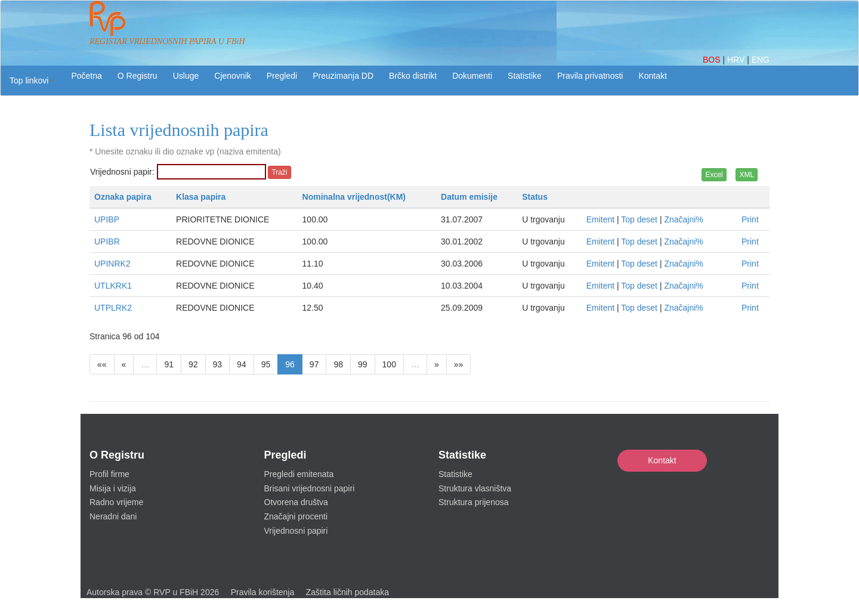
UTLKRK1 (113, 286)
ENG (761, 60)
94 (242, 364)
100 (389, 364)
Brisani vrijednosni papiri (310, 488)
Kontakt (662, 460)
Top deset (639, 219)
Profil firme (109, 474)
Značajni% (683, 219)
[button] (32, 81)
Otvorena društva (296, 502)
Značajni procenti (296, 516)
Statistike (525, 76)
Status (535, 197)
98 (338, 364)
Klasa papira (201, 197)
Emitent (600, 219)
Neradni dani (113, 516)
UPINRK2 (112, 264)
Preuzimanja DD (343, 76)
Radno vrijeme (116, 502)
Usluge (186, 76)
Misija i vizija (113, 488)
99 (363, 364)
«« (102, 364)
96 (290, 364)
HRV (737, 60)
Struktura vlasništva (475, 488)
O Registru (137, 76)
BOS (713, 60)
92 (193, 364)
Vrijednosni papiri (296, 531)
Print (750, 219)
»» (459, 364)
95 (266, 364)
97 (314, 364)
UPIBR (107, 242)
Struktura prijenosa (474, 502)
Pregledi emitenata (299, 474)
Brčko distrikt (413, 76)
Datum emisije (469, 197)
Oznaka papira (123, 197)
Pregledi (282, 76)
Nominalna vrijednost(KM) (354, 197)
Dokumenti (472, 76)
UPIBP (107, 219)
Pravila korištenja (263, 592)
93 (218, 364)
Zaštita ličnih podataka (347, 592)
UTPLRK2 (113, 308)
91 (169, 364)
